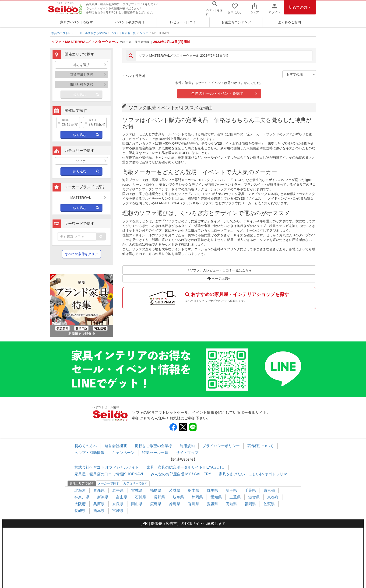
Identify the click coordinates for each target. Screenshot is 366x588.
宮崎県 (118, 511)
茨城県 (175, 490)
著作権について (260, 446)
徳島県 (175, 504)
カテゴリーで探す (135, 483)
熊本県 (99, 511)
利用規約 (187, 446)
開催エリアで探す (82, 483)
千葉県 (250, 490)
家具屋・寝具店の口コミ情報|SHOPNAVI (109, 474)
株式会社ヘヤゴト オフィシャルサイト (107, 467)
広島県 (156, 504)
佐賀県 (269, 504)
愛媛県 (212, 504)
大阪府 (80, 504)
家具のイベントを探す (77, 22)
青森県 (99, 490)
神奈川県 (82, 497)
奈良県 (118, 504)
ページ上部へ (219, 278)
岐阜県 (178, 497)
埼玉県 (231, 490)
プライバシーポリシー (221, 446)
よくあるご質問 (289, 22)
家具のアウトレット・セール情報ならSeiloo (79, 33)
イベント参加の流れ (130, 22)
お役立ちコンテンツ (236, 22)
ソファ (144, 33)
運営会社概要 (116, 446)
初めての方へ (300, 7)
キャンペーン (123, 453)
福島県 (156, 490)
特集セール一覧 (155, 453)
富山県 (122, 497)
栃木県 (194, 490)
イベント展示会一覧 (123, 33)
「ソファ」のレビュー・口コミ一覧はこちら (219, 270)
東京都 (269, 490)
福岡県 (250, 504)
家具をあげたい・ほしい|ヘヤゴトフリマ (253, 474)
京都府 (273, 497)
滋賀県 (254, 497)
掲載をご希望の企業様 (153, 446)
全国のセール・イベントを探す (217, 93)
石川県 (141, 497)
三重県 (235, 497)
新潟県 (103, 497)
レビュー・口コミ (183, 22)
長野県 (159, 497)
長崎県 (80, 511)
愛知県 (216, 497)
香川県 (194, 504)
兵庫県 (99, 504)
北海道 (80, 490)
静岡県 (197, 497)
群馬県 (212, 490)
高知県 (231, 504)
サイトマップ (187, 453)
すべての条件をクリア (81, 254)
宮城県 (137, 490)
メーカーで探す (108, 483)
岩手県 (118, 490)
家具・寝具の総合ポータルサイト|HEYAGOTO (185, 467)
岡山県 (137, 504)
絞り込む (80, 95)
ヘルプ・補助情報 (89, 453)
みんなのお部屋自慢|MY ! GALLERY (181, 474)
